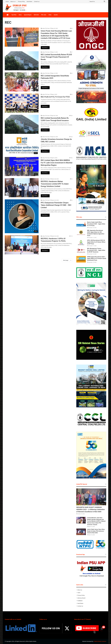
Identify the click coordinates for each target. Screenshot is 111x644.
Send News (29, 2)
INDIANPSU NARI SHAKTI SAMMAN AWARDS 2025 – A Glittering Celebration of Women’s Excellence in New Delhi (91, 509)
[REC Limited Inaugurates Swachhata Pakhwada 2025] (22, 82)
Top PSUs (14, 15)
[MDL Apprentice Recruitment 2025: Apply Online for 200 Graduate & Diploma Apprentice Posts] (81, 233)
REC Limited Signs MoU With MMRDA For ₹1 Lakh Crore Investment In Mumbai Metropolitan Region (57, 163)
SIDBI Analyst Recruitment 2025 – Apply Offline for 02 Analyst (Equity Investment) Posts (97, 258)
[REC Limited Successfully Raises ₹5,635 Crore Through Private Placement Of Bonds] (22, 61)
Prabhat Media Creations (100, 641)
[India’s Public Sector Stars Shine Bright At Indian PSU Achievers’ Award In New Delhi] (81, 532)
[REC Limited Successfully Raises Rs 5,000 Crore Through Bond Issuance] (22, 124)
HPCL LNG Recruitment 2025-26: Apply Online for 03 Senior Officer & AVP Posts (96, 242)
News (20, 15)
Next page (67, 260)
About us (13, 2)
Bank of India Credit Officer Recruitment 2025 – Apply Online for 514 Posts (96, 224)
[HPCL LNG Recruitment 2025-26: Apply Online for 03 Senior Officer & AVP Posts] (81, 243)
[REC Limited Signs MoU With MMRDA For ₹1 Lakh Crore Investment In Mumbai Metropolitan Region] (22, 167)
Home (7, 2)
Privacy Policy (21, 2)
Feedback (80, 601)
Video (50, 15)
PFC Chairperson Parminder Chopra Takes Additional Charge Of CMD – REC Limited (56, 205)
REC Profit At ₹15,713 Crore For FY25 (55, 97)
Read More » (45, 48)
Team (79, 593)
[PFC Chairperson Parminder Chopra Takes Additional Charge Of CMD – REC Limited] (22, 216)
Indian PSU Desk (46, 28)
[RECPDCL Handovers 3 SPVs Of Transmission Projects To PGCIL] (22, 245)
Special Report (28, 15)
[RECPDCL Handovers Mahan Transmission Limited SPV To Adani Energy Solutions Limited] (22, 188)
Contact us (37, 2)
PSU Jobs (44, 15)
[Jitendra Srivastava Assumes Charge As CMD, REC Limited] (22, 145)
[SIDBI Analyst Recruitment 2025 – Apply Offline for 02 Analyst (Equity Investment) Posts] (81, 259)
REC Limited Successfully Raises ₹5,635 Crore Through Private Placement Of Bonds (56, 57)
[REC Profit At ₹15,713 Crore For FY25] (22, 103)
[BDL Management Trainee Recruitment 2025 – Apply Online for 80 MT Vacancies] (81, 251)
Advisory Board (81, 598)
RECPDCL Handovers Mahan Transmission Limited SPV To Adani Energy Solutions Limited (55, 184)
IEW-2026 (36, 15)
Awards (56, 15)
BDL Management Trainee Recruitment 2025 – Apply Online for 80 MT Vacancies (96, 250)
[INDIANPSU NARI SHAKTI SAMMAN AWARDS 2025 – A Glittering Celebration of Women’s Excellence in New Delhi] (91, 497)
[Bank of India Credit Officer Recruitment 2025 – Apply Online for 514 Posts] (81, 225)
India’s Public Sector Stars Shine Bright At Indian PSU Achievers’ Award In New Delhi (96, 531)
